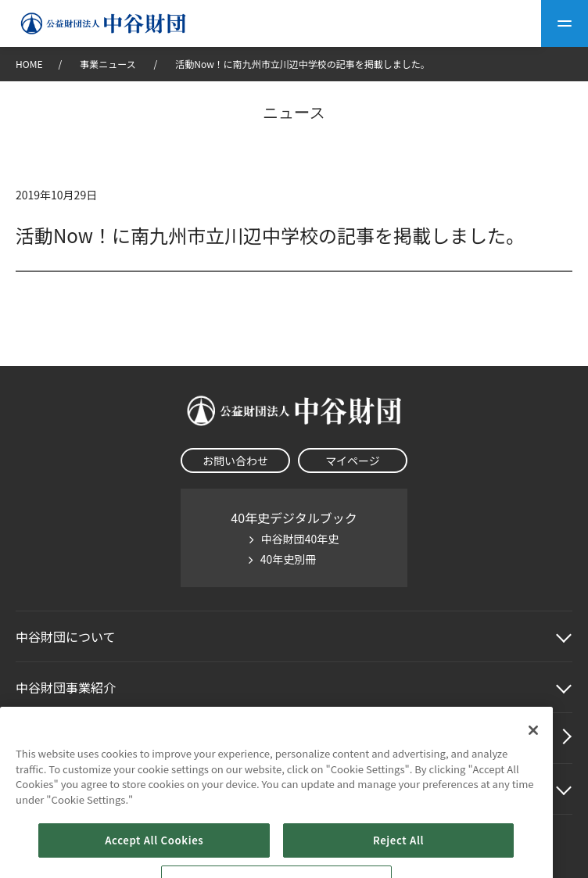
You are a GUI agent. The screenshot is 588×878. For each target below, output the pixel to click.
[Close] (533, 776)
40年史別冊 (289, 559)
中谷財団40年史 (300, 539)
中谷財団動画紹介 (66, 738)
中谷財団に (66, 636)
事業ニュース (109, 64)
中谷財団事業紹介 (66, 687)
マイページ (353, 461)
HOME (29, 64)
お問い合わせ (235, 461)
